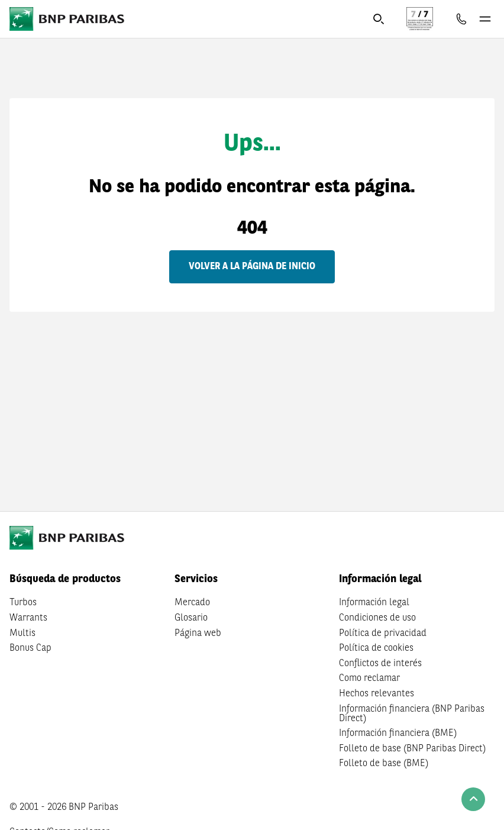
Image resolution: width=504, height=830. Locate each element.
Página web (198, 634)
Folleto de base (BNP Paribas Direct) (412, 749)
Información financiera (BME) (398, 734)
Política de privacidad (383, 634)
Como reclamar (369, 679)
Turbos (23, 603)
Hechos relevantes (377, 694)
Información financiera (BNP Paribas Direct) (412, 714)
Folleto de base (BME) (384, 764)
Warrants (28, 618)
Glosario (191, 618)
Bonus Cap (30, 648)
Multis (22, 634)
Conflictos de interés (380, 664)
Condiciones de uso (377, 618)
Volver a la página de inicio (252, 267)
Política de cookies (376, 648)
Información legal (374, 603)
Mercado (192, 603)
